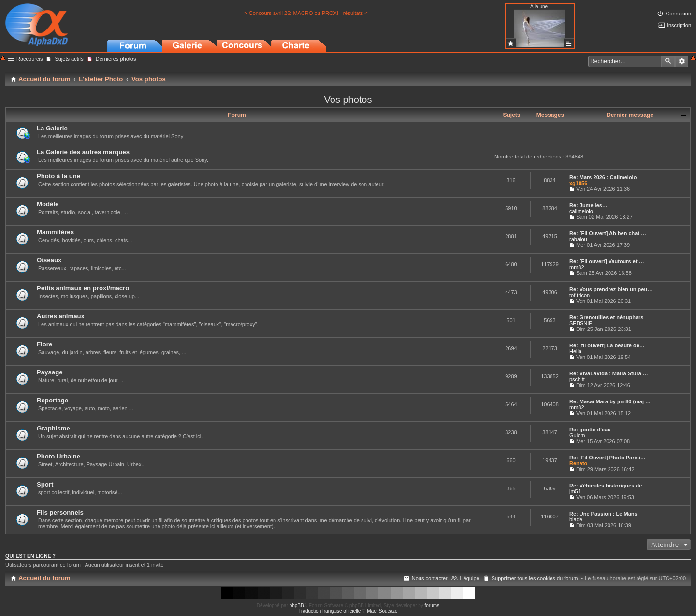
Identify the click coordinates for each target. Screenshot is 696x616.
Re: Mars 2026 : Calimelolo (603, 177)
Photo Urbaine (58, 456)
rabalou (578, 239)
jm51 (575, 491)
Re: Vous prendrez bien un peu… (611, 289)
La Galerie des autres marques (83, 152)
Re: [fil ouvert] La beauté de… (607, 345)
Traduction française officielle (329, 611)
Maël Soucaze (382, 611)
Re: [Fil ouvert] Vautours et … (607, 261)
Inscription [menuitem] (679, 25)
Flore (44, 344)
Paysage (50, 372)
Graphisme (53, 428)
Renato (578, 463)
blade (576, 519)
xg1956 (578, 183)
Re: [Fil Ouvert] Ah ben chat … (608, 233)
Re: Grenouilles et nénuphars (606, 317)
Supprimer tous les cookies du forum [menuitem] (535, 578)
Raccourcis (29, 59)
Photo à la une (58, 176)
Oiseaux (49, 260)
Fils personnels (60, 512)
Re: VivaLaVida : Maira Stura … (609, 373)
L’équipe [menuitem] (470, 578)
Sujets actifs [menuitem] (69, 59)
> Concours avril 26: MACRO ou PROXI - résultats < (306, 13)
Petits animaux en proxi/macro (83, 288)
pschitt (577, 379)
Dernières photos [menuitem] (116, 59)
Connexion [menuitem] (678, 14)
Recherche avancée (682, 61)
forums (432, 606)
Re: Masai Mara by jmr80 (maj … (610, 401)
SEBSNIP (581, 323)
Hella (575, 351)
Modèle (48, 204)
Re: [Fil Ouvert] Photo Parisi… (608, 458)
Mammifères (55, 232)
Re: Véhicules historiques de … (609, 486)
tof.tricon (580, 295)
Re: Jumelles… (588, 205)
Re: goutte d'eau (590, 430)
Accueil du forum (44, 578)
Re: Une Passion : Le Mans (603, 514)
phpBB (297, 606)
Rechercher (668, 61)
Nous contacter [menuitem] (430, 578)
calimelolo (581, 211)
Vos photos (348, 100)
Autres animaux (61, 316)
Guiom (577, 435)
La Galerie (52, 128)
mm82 (577, 267)
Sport (45, 484)
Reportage (52, 400)
